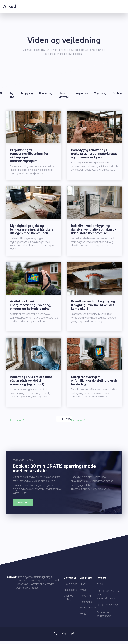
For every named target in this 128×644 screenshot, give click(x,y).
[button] (123, 4)
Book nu (22, 503)
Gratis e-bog (70, 584)
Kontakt (84, 614)
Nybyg (83, 590)
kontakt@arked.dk (106, 598)
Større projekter (88, 608)
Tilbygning (85, 596)
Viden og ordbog (68, 598)
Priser (83, 584)
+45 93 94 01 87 (110, 591)
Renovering (86, 602)
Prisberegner (71, 590)
